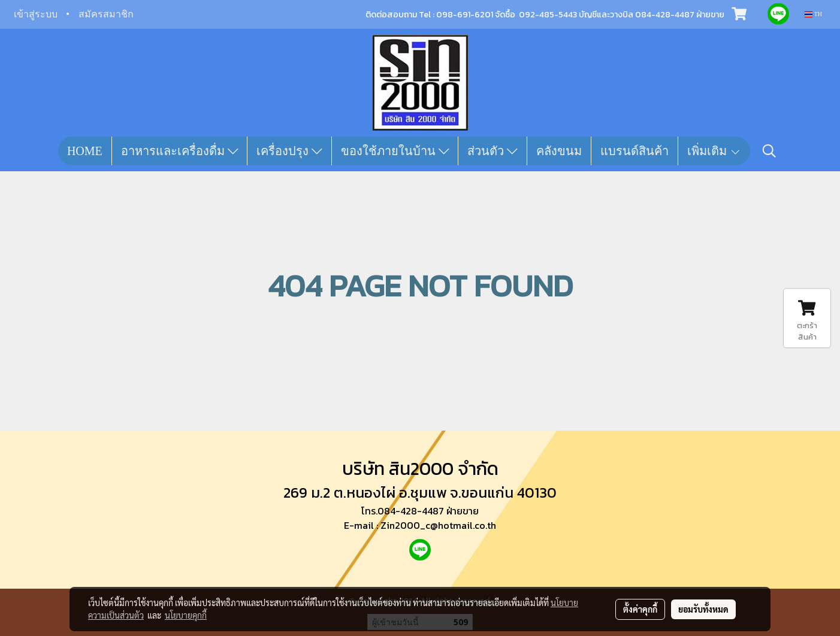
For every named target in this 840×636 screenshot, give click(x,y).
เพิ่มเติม (714, 151)
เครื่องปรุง (289, 151)
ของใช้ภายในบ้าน (395, 151)
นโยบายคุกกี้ (186, 615)
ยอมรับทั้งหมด (703, 609)
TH (813, 14)
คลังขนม (559, 151)
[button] (769, 151)
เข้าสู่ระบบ (36, 14)
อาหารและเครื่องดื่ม (180, 151)
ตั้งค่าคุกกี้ (640, 609)
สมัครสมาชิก (106, 14)
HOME (85, 151)
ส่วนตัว (492, 151)
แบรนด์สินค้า (634, 151)
